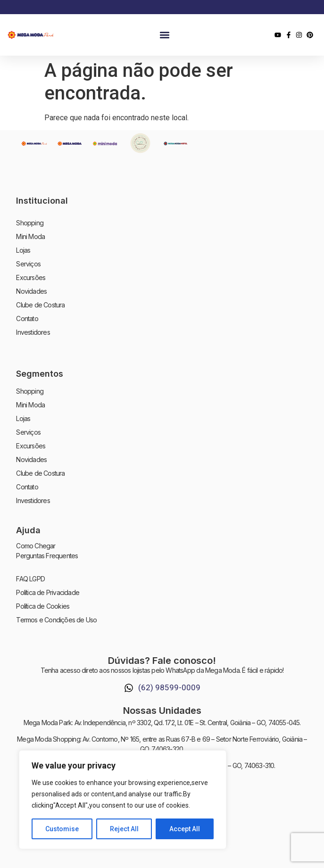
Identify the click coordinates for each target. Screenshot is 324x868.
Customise (62, 829)
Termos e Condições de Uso (56, 620)
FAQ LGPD (30, 579)
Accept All (185, 829)
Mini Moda (30, 236)
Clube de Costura (40, 305)
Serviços (28, 264)
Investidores (33, 332)
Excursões (31, 277)
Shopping (30, 223)
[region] (123, 800)
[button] (164, 35)
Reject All (124, 829)
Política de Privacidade (48, 592)
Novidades (31, 291)
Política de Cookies (43, 606)
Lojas (23, 250)
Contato (27, 318)
